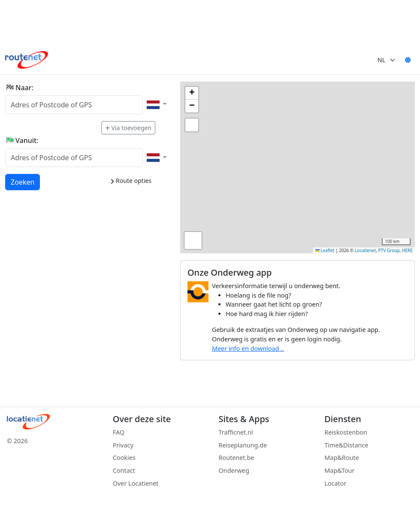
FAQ (119, 432)
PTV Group (389, 250)
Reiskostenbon (346, 432)
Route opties (131, 181)
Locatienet (365, 250)
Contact (124, 470)
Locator (335, 483)
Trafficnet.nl (236, 432)
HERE (407, 250)
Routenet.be (237, 458)
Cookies (124, 458)
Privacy (123, 445)
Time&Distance (346, 445)
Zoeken (23, 182)
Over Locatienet (136, 483)
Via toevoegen (128, 128)
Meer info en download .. (248, 348)
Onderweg (234, 470)
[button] (192, 93)
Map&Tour (339, 470)
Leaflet (325, 250)
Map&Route (341, 458)
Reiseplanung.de (243, 445)
